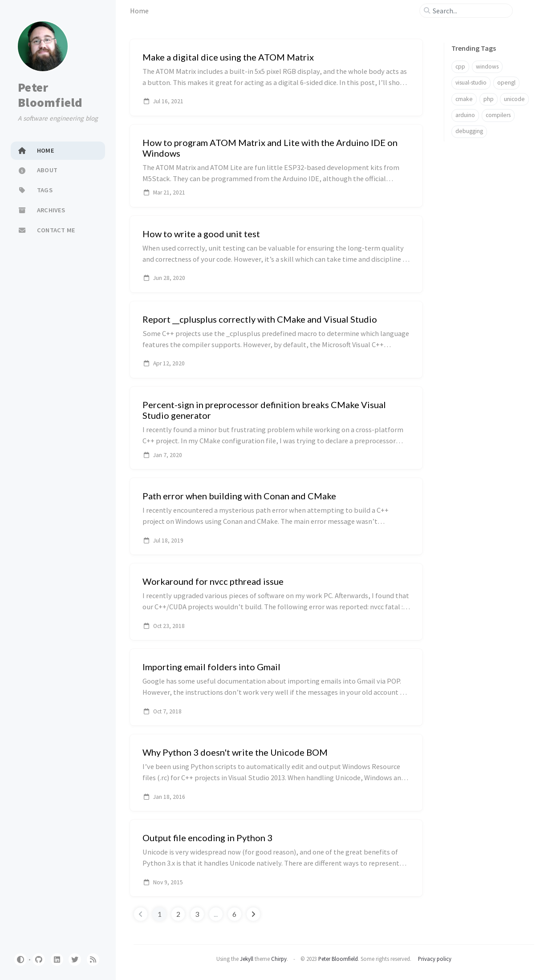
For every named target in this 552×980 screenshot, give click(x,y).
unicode (514, 99)
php (489, 99)
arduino (465, 115)
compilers (498, 115)
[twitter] (75, 960)
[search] (470, 11)
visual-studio (471, 83)
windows (487, 67)
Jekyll (247, 959)
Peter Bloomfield (50, 95)
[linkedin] (57, 960)
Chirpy (279, 959)
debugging (469, 131)
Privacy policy (435, 959)
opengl (506, 83)
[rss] (93, 960)
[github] (39, 960)
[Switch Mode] (20, 960)
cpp (460, 67)
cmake (464, 99)
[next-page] (253, 914)
